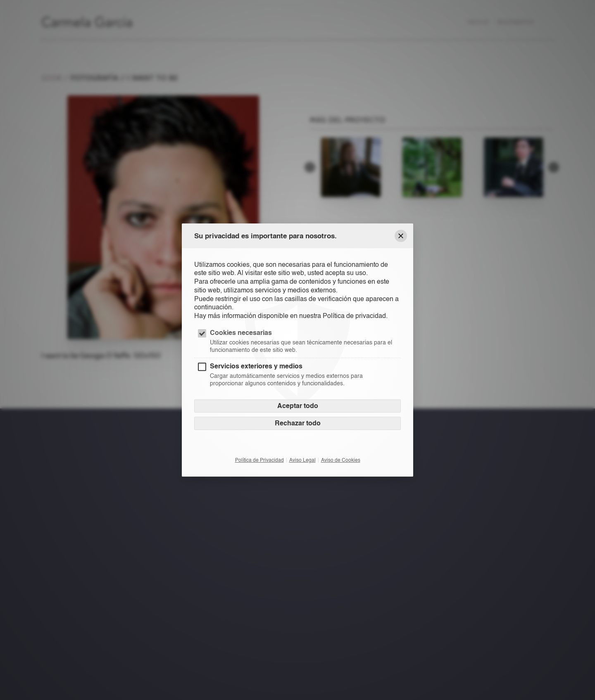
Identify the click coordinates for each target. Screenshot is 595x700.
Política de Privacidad (259, 460)
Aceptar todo (298, 406)
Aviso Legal (302, 460)
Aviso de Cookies (341, 460)
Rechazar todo (298, 424)
